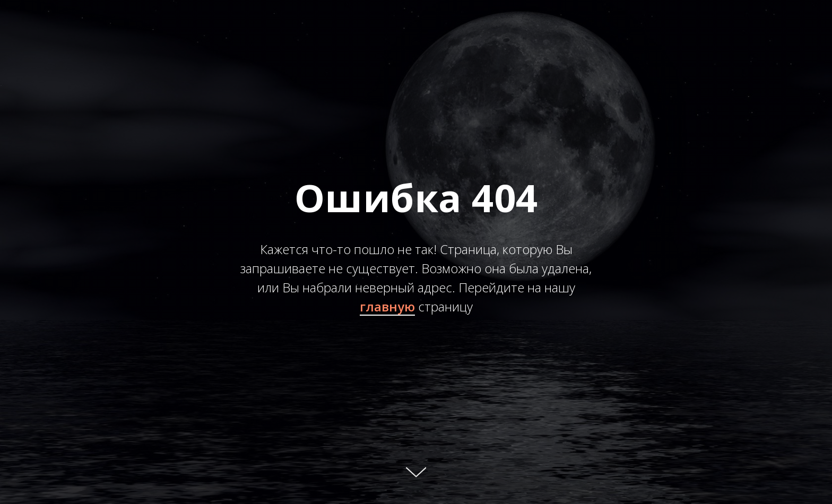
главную (387, 306)
